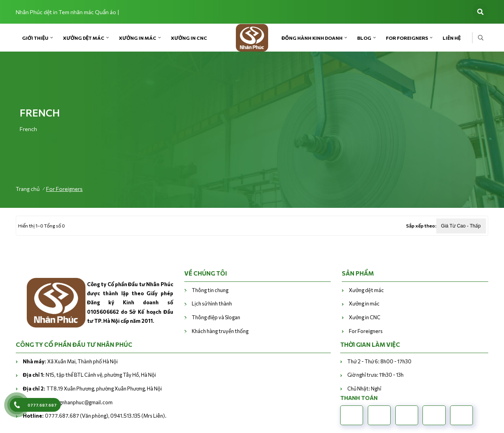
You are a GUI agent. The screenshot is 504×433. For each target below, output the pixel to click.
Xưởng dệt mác (84, 38)
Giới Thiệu (35, 38)
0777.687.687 (42, 405)
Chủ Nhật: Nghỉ (364, 389)
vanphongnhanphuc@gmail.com (68, 402)
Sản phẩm (358, 273)
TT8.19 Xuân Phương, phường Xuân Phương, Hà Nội (92, 389)
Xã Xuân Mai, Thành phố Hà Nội (70, 361)
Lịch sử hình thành (212, 303)
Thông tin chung (210, 290)
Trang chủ (28, 189)
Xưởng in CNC (189, 38)
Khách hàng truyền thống (220, 331)
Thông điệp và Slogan (216, 317)
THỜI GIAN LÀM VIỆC (370, 344)
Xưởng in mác (138, 38)
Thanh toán (359, 398)
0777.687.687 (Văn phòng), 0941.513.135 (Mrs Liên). (95, 416)
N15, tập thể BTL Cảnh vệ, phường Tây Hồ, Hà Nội (89, 375)
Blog (364, 38)
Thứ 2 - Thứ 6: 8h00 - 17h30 (379, 361)
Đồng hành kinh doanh (312, 38)
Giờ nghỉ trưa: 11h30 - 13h (375, 375)
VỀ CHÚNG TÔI (206, 273)
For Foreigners (407, 38)
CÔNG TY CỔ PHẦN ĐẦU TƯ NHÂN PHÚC (74, 344)
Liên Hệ (452, 38)
